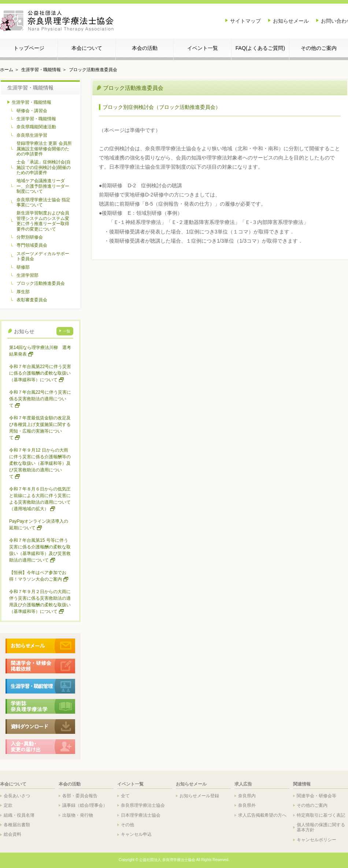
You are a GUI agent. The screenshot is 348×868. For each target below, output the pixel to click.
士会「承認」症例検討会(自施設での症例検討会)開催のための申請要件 (44, 167)
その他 (127, 825)
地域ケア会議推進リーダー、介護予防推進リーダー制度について (43, 186)
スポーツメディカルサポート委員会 (43, 256)
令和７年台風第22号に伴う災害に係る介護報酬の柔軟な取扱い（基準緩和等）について (40, 373)
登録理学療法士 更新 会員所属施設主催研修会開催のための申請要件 (44, 149)
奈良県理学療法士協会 (143, 805)
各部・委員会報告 (80, 796)
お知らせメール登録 (199, 796)
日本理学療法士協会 (141, 815)
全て (125, 796)
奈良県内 (247, 796)
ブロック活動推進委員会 (93, 70)
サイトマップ (245, 21)
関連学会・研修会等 (316, 796)
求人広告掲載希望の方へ (262, 815)
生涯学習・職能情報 (41, 70)
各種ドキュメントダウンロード (40, 727)
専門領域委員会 (32, 245)
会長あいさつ (17, 796)
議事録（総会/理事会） (85, 805)
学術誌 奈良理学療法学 (40, 706)
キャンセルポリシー (316, 840)
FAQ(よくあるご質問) (260, 48)
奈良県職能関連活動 (36, 127)
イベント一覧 (203, 48)
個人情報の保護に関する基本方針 (321, 827)
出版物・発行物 (78, 815)
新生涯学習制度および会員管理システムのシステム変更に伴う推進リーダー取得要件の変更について (43, 221)
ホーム (7, 70)
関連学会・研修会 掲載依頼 (40, 666)
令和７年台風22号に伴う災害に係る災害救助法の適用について (40, 399)
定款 (8, 805)
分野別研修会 (30, 237)
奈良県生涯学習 (32, 135)
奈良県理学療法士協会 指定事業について (43, 202)
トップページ (29, 48)
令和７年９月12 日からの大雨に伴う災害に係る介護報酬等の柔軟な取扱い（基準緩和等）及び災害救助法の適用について (40, 463)
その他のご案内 (319, 48)
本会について (87, 48)
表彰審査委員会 (32, 300)
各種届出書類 (17, 825)
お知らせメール (291, 21)
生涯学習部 (27, 275)
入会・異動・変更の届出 (40, 747)
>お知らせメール (40, 646)
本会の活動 (145, 48)
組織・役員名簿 (19, 815)
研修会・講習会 (32, 111)
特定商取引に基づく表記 (321, 815)
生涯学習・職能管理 (40, 686)
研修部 (23, 267)
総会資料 (12, 834)
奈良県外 (247, 805)
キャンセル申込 (136, 834)
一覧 (67, 331)
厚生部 (23, 292)
